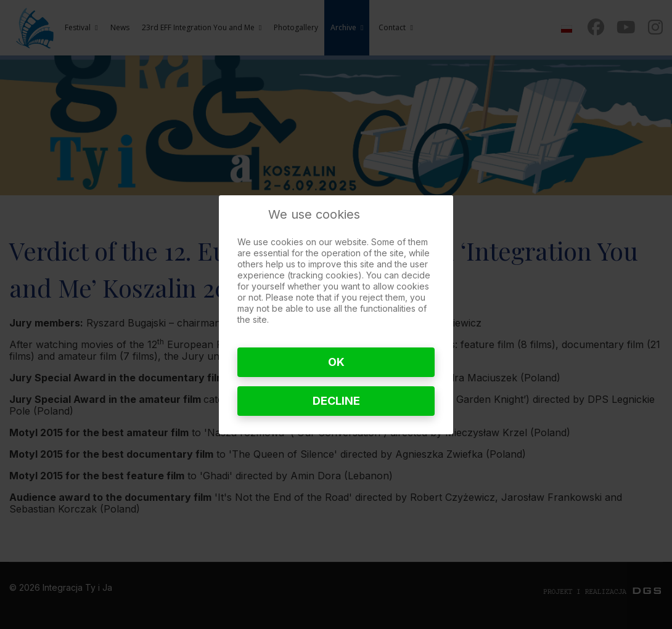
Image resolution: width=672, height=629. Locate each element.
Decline (336, 401)
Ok (336, 362)
